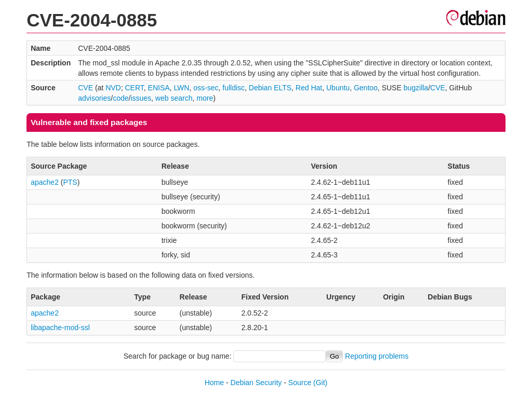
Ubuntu (338, 88)
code (121, 98)
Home (214, 383)
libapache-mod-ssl (60, 328)
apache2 (45, 182)
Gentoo (366, 88)
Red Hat (309, 88)
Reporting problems (377, 356)
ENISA (159, 88)
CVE (85, 88)
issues (141, 98)
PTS (70, 182)
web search (174, 98)
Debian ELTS (270, 88)
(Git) (320, 383)
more (205, 98)
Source (300, 383)
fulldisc (234, 88)
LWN (181, 88)
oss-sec (206, 88)
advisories (94, 98)
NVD (113, 88)
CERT (134, 88)
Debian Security (256, 383)
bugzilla (416, 88)
